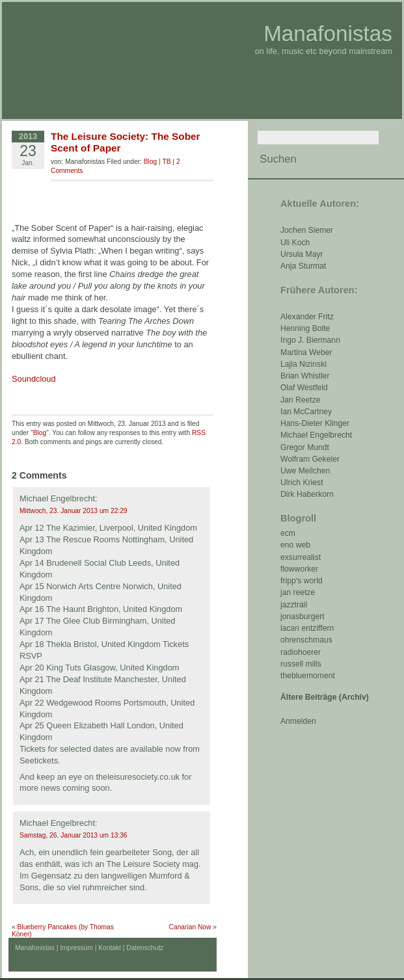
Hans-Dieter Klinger (315, 423)
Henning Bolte (305, 328)
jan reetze (298, 592)
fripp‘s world (302, 581)
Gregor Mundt (305, 447)
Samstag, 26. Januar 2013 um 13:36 (74, 835)
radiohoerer (301, 652)
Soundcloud (34, 379)
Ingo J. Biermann (310, 340)
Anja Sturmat (303, 266)
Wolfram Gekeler (310, 459)
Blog (150, 162)
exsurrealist (301, 557)
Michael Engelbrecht (316, 435)
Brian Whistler (305, 376)
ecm (288, 533)
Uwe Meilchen (305, 471)
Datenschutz (145, 948)
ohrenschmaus (306, 640)
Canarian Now (190, 927)
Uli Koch (295, 243)
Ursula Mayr (302, 254)
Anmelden (298, 721)
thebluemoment (308, 676)
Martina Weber (306, 352)
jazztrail (294, 605)
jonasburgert (303, 616)
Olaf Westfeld (304, 388)
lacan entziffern (307, 628)
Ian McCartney (306, 412)
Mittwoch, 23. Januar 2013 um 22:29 (74, 511)
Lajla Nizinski (303, 364)
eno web (295, 545)
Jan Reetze (301, 400)
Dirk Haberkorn (307, 494)
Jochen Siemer (307, 230)
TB (166, 162)
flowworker (299, 569)
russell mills (301, 664)
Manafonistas (328, 33)
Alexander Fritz (307, 317)
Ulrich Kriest (302, 483)
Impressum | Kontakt (90, 948)
